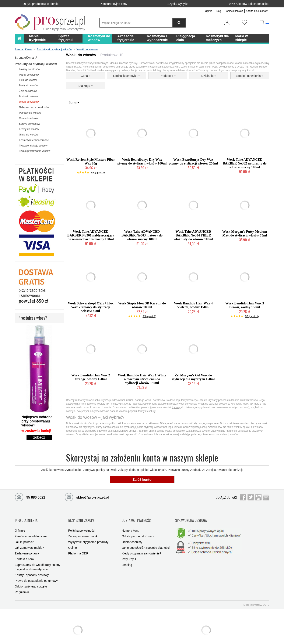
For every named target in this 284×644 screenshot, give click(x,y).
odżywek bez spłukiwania (111, 431)
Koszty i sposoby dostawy (32, 568)
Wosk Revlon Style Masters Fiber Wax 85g (91, 161)
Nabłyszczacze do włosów (34, 107)
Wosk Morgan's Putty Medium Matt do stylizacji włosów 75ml (245, 233)
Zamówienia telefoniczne (31, 529)
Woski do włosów (29, 102)
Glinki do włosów (29, 135)
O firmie (20, 523)
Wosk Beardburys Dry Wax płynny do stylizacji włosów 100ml (142, 161)
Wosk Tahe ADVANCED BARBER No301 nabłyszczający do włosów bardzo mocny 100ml (91, 235)
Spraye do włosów (29, 124)
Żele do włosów (28, 91)
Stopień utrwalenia (250, 76)
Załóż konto (142, 480)
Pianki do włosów (29, 75)
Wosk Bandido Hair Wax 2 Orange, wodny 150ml (91, 377)
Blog (218, 11)
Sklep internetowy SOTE (256, 597)
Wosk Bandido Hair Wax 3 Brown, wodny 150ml (245, 305)
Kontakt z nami (25, 552)
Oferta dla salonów (257, 11)
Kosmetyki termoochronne (34, 140)
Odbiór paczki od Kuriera (138, 529)
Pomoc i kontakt (234, 11)
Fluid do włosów (28, 80)
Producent (168, 76)
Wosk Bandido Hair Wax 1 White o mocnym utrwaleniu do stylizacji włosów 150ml (142, 379)
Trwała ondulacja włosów (33, 146)
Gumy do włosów (29, 118)
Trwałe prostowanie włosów (35, 151)
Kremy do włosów (29, 129)
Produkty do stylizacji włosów (36, 64)
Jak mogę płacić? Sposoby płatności (146, 540)
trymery (176, 407)
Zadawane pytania (27, 546)
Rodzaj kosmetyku (127, 76)
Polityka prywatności (82, 523)
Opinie (209, 11)
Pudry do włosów (29, 97)
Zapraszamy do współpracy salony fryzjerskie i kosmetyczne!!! (38, 560)
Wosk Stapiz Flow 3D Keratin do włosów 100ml (142, 305)
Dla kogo (86, 86)
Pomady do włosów (30, 113)
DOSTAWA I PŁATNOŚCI (137, 516)
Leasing (127, 557)
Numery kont (130, 523)
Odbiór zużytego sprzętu (31, 579)
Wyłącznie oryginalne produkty (88, 535)
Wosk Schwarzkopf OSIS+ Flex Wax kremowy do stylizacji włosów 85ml (91, 307)
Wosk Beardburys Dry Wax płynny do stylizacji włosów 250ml (193, 161)
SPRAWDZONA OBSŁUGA (191, 516)
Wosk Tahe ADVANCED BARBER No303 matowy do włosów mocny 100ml (142, 235)
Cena (86, 76)
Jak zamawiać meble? (29, 540)
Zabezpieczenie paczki (83, 529)
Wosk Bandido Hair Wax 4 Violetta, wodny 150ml (193, 305)
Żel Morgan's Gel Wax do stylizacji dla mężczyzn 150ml (193, 377)
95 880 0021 (30, 497)
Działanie (209, 76)
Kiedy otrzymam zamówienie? (141, 546)
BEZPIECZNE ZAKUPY (81, 516)
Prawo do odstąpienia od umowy (36, 573)
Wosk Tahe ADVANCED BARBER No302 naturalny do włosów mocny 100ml (245, 163)
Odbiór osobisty (132, 535)
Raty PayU (129, 552)
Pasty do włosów (29, 86)
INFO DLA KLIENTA (26, 516)
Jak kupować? (24, 535)
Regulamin (22, 585)
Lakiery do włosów (30, 69)
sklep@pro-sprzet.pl (87, 497)
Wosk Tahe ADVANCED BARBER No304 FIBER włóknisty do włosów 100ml (193, 235)
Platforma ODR (78, 546)
